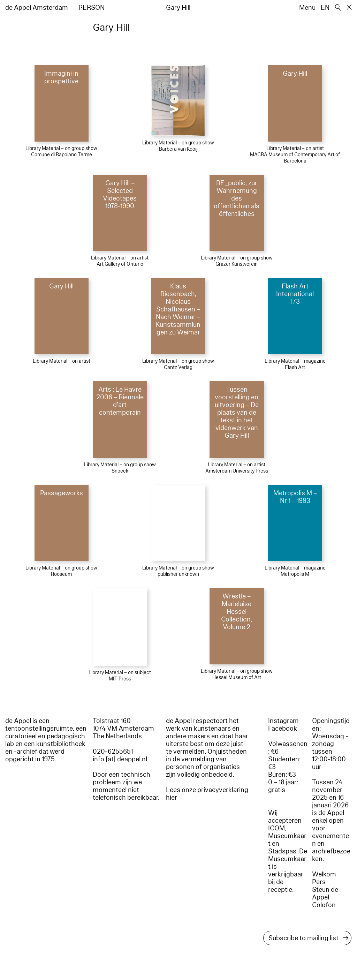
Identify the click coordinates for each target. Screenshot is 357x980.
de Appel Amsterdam (37, 8)
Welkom (324, 874)
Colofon (324, 905)
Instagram (283, 721)
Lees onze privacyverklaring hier (207, 794)
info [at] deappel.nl (120, 759)
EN (325, 8)
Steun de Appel (325, 894)
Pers (319, 882)
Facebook (283, 729)
